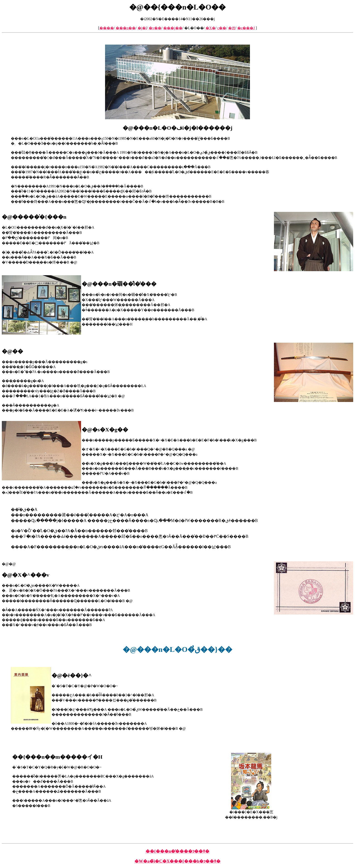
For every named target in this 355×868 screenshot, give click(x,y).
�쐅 (232, 28)
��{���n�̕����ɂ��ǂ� (178, 851)
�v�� (155, 28)
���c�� (222, 28)
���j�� (173, 28)
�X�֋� (211, 28)
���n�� (126, 28)
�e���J (246, 28)
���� (107, 28)
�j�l (142, 28)
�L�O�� (194, 28)
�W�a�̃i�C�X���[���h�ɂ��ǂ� (177, 861)
